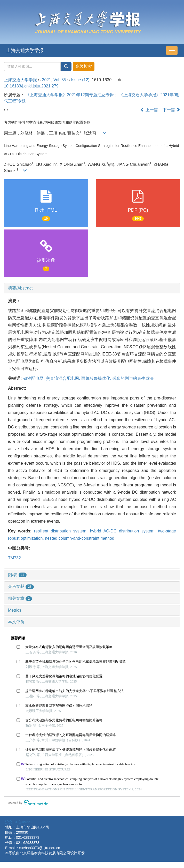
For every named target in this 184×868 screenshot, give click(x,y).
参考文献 (21, 586)
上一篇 (149, 110)
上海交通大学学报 (25, 50)
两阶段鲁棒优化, (97, 378)
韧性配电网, (34, 378)
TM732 (14, 558)
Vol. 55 (60, 80)
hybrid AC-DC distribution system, (124, 531)
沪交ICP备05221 (19, 822)
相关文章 (20, 598)
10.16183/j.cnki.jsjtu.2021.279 (31, 86)
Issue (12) (80, 80)
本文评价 (16, 622)
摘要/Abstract (20, 288)
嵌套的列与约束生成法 (133, 378)
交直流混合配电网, (64, 378)
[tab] (92, 288)
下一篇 (171, 110)
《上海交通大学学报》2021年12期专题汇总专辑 (70, 95)
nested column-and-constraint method (80, 538)
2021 (47, 80)
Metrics (15, 610)
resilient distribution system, (62, 531)
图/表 (17, 575)
